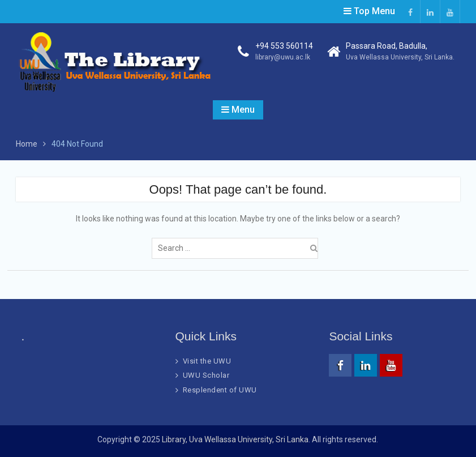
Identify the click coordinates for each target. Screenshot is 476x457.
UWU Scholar (206, 375)
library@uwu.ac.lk (283, 57)
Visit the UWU (207, 361)
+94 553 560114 (284, 46)
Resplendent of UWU (220, 390)
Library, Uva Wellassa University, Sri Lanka (235, 439)
